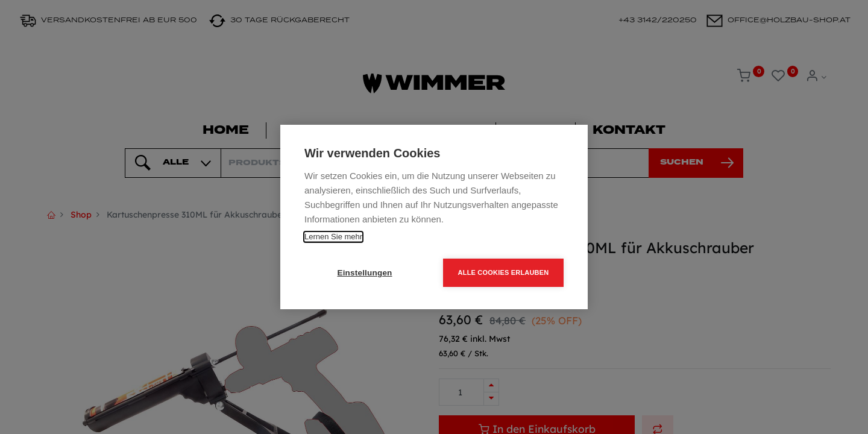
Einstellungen (364, 273)
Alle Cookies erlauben (504, 272)
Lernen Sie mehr (333, 237)
